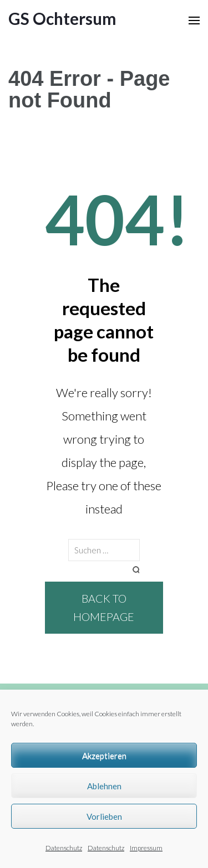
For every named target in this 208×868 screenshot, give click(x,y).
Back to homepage (104, 607)
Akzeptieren (104, 756)
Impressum (146, 848)
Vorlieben (104, 816)
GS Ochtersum (62, 19)
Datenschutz (64, 848)
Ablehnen (104, 786)
